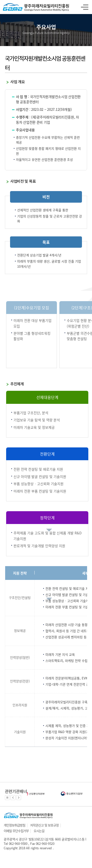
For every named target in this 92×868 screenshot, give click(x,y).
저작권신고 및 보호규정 (44, 825)
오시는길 (39, 831)
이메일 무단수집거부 (16, 831)
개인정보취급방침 (14, 825)
